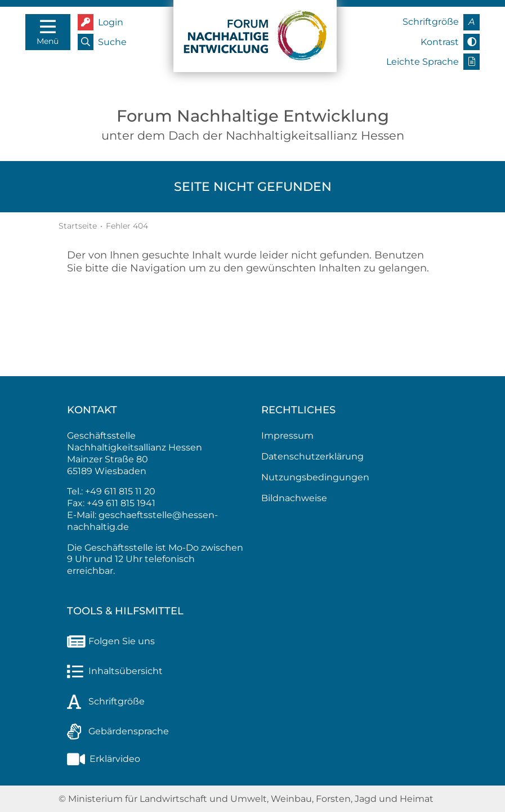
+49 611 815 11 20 (120, 491)
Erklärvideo (104, 759)
